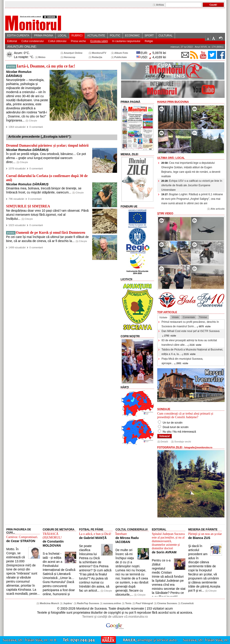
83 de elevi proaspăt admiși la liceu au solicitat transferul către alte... (189, 343)
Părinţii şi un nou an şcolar (205, 534)
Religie (149, 41)
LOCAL (62, 36)
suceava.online (112, 603)
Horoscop (70, 57)
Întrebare (121, 534)
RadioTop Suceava (88, 603)
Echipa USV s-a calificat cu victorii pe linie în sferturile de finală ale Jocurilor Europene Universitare (192, 185)
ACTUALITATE (96, 36)
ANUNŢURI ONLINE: (22, 47)
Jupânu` (68, 603)
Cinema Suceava (167, 603)
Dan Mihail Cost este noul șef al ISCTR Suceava (190, 333)
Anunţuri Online (73, 53)
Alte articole (218, 209)
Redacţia (97, 57)
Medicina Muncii (49, 603)
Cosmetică (187, 603)
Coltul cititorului (57, 41)
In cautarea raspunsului (126, 41)
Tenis (128, 603)
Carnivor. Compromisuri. (22, 537)
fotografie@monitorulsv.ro (198, 448)
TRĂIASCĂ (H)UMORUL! (52, 536)
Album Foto (121, 53)
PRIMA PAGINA (43, 36)
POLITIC (115, 36)
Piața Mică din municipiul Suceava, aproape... (182, 361)
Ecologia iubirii (99, 41)
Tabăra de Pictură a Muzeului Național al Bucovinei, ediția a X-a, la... (192, 352)
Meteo (42, 57)
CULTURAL (166, 36)
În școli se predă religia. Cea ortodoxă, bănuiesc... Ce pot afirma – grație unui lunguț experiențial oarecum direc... (46, 158)
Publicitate (121, 57)
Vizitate (163, 317)
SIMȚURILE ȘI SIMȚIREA (28, 206)
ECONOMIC (133, 36)
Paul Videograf (144, 603)
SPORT (149, 36)
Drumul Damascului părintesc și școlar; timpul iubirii (47, 145)
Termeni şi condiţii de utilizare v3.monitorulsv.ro (115, 617)
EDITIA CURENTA (18, 36)
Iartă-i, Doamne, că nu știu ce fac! (46, 66)
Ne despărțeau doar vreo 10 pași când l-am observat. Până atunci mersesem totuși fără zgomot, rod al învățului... (47, 215)
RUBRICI (77, 36)
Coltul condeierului (32, 41)
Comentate (189, 317)
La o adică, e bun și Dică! (95, 534)
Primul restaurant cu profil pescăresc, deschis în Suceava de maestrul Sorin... (190, 324)
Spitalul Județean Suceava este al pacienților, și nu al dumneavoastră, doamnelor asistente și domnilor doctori (168, 541)
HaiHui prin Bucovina (173, 102)
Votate (175, 317)
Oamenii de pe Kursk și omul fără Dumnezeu (51, 232)
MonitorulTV (99, 53)
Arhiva (160, 5)
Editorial (12, 41)
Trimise (203, 317)
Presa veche (78, 41)
